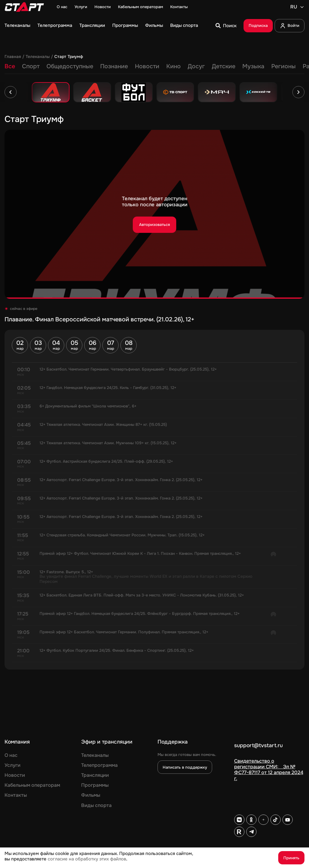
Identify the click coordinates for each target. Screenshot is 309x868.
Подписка (258, 26)
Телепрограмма (55, 26)
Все (10, 66)
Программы (125, 26)
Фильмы (154, 26)
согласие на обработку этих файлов (87, 859)
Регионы (284, 66)
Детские (224, 66)
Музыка (253, 66)
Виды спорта (184, 26)
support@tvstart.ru (258, 746)
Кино (174, 66)
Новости (103, 7)
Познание (114, 66)
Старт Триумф (69, 57)
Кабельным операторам (140, 7)
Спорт (31, 66)
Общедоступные (70, 66)
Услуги (81, 7)
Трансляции (92, 26)
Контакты (179, 7)
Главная (13, 57)
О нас (62, 7)
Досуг (196, 66)
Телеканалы (17, 26)
